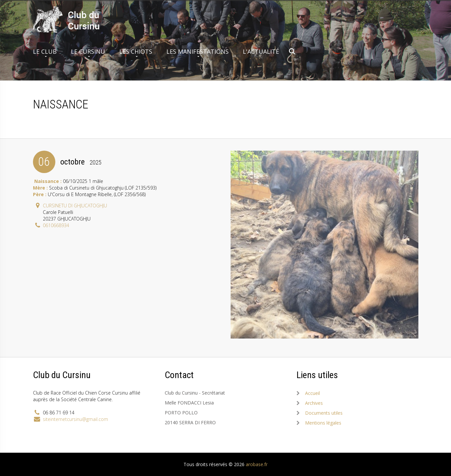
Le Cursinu (88, 51)
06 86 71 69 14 (59, 413)
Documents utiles (324, 413)
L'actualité (261, 51)
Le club (45, 51)
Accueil (312, 393)
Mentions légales (323, 423)
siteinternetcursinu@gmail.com (75, 419)
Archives (314, 403)
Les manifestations (197, 51)
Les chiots (136, 51)
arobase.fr (257, 464)
